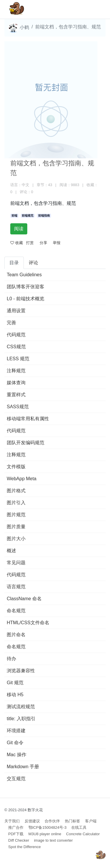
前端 (14, 216)
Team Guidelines (24, 275)
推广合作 (16, 827)
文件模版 (16, 467)
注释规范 (16, 371)
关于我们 (12, 821)
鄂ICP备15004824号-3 (48, 827)
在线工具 (79, 827)
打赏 (30, 243)
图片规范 (16, 515)
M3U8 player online (45, 834)
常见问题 (16, 563)
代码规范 (16, 335)
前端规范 (28, 216)
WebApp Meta (22, 479)
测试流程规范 (21, 707)
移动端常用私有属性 (28, 419)
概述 (11, 551)
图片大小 (16, 539)
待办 (11, 659)
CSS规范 (16, 347)
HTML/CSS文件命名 (28, 623)
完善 (11, 323)
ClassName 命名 (24, 599)
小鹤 (18, 28)
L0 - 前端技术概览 (26, 299)
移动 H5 (15, 695)
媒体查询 (16, 383)
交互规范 (16, 779)
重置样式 (16, 395)
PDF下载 (16, 834)
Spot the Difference (24, 847)
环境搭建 (16, 731)
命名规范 (16, 611)
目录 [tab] (14, 263)
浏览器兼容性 (21, 671)
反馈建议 (32, 821)
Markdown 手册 (23, 767)
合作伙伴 (52, 821)
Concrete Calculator (83, 834)
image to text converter (53, 840)
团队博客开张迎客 (26, 287)
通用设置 (16, 311)
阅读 (19, 229)
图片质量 (16, 527)
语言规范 (16, 587)
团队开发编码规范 (26, 443)
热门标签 (72, 821)
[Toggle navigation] (93, 9)
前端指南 (44, 216)
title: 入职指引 (21, 719)
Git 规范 (15, 683)
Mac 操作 (17, 755)
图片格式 (16, 491)
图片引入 (16, 503)
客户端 (91, 821)
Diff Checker (19, 840)
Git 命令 (15, 743)
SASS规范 (18, 407)
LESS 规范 (18, 359)
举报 (57, 243)
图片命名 (16, 635)
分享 (43, 243)
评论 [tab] (33, 263)
